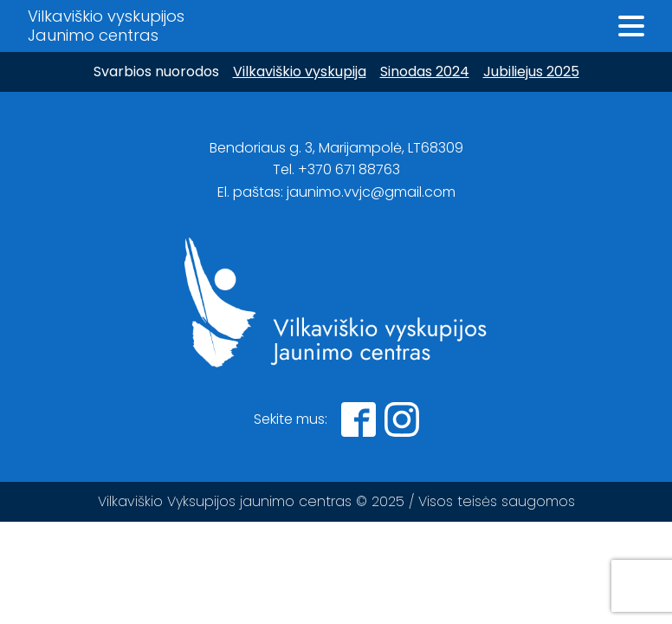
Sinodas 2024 (425, 71)
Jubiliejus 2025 (531, 71)
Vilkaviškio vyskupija (300, 71)
